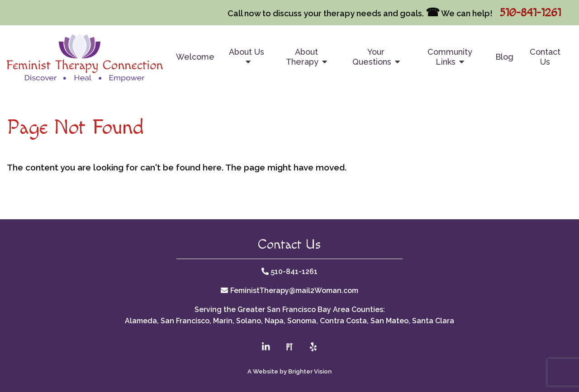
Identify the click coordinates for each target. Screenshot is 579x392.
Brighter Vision (310, 371)
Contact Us (545, 57)
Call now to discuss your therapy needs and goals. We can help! (360, 13)
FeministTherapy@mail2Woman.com (294, 290)
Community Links (450, 57)
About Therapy (302, 57)
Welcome (195, 57)
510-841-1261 (530, 13)
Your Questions (372, 57)
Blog (504, 57)
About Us (247, 52)
